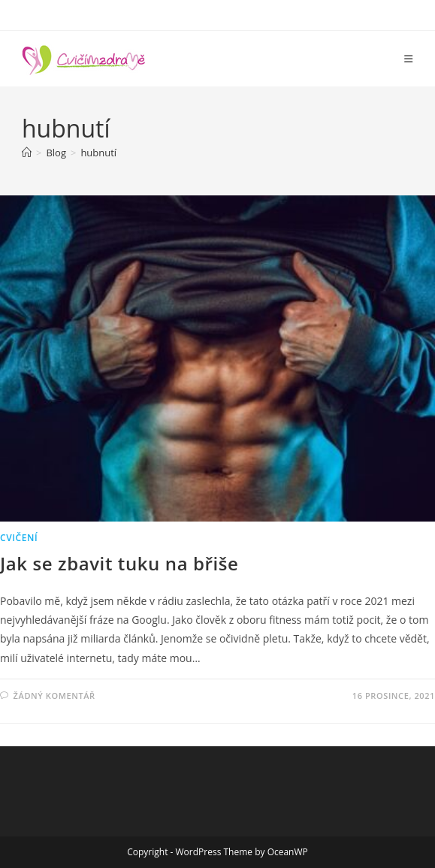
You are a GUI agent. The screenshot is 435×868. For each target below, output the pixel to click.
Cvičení (19, 538)
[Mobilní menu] (409, 59)
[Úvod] (27, 153)
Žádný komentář (54, 696)
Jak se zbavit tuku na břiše (119, 563)
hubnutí (98, 153)
